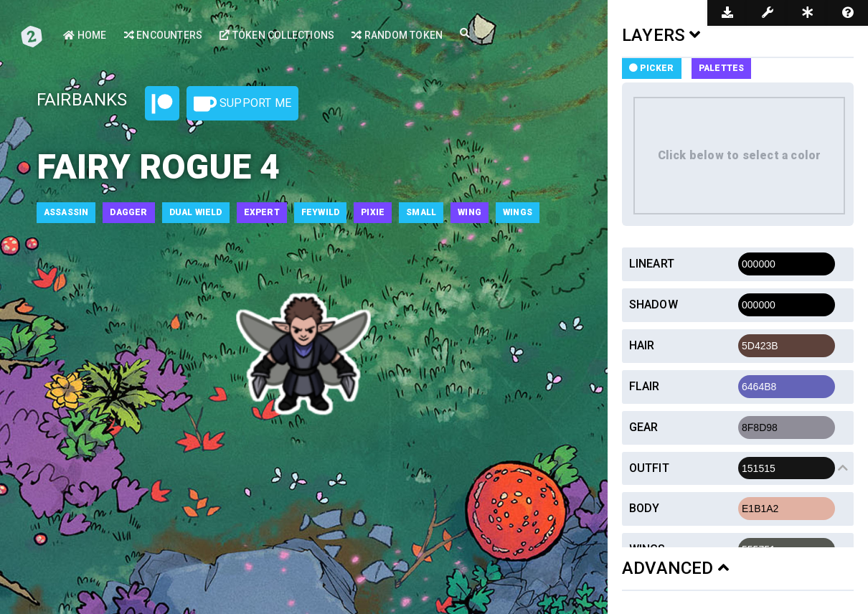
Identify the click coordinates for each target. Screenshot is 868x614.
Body (645, 508)
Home (85, 35)
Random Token (397, 35)
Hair (642, 345)
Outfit (649, 468)
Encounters (163, 35)
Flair (645, 386)
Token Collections (277, 35)
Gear (644, 427)
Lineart (652, 264)
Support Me (242, 104)
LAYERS (661, 35)
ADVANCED (675, 568)
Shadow (654, 304)
